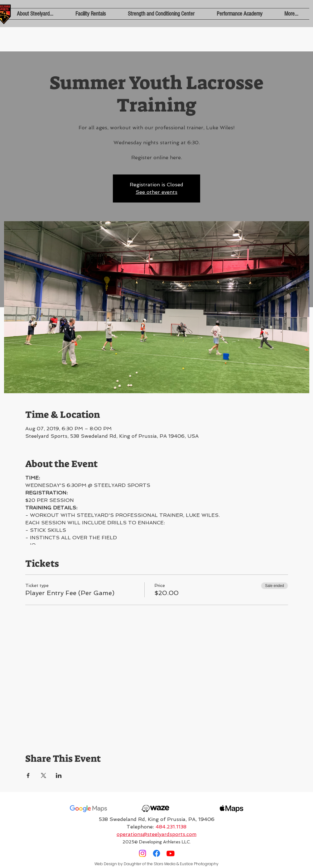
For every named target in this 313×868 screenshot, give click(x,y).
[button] (35, 14)
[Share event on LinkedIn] (59, 775)
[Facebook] (156, 853)
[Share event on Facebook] (28, 775)
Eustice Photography (199, 864)
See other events (156, 192)
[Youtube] (171, 853)
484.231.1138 (171, 827)
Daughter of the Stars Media (150, 864)
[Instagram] (142, 853)
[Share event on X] (43, 775)
